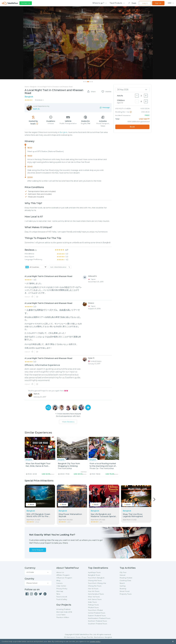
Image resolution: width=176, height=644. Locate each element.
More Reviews (68, 422)
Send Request (38, 550)
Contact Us (26, 3)
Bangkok (64, 132)
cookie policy (95, 642)
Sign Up (158, 3)
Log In (145, 3)
